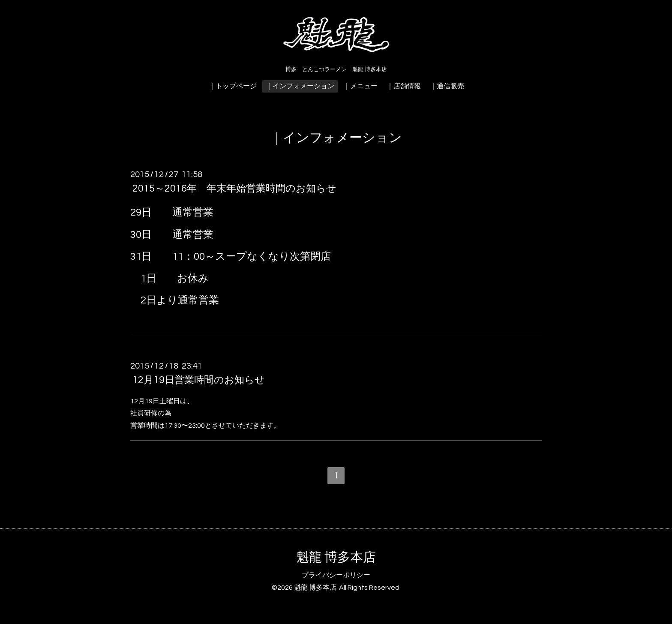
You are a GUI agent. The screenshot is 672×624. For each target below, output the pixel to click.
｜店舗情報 (404, 86)
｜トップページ (233, 86)
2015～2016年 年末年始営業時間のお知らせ (234, 189)
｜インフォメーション (300, 86)
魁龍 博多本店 (336, 557)
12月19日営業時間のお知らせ (199, 380)
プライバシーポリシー (336, 575)
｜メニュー (360, 86)
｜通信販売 (447, 86)
